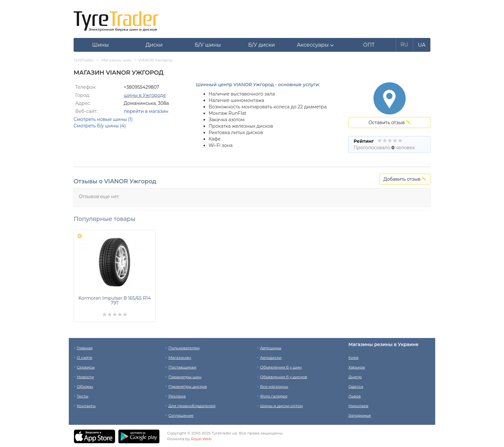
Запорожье (360, 415)
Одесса (356, 386)
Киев (353, 357)
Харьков (357, 367)
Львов (355, 396)
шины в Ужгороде (145, 95)
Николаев (358, 406)
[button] (315, 45)
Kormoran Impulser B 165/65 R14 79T (115, 301)
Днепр (355, 377)
